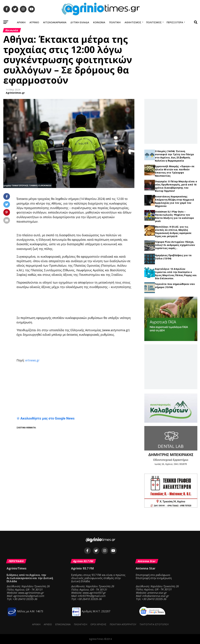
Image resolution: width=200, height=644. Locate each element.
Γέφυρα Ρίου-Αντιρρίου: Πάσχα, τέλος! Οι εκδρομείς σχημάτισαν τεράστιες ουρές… (175, 245)
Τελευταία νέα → (171, 148)
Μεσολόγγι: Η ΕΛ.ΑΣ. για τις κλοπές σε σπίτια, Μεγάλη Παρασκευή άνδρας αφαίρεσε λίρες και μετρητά (173, 231)
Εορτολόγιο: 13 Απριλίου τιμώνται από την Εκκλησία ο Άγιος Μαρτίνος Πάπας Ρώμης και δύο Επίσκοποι (176, 274)
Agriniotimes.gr (15, 93)
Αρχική (21, 22)
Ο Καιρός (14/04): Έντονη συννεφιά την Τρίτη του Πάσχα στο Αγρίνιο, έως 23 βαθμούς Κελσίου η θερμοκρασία (174, 156)
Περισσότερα (175, 22)
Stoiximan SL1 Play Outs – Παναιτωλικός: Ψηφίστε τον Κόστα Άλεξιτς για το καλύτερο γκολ (174, 216)
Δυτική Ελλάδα (80, 22)
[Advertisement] (98, 303)
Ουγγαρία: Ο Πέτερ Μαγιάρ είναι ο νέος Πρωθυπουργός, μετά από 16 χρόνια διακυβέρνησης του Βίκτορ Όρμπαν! (176, 186)
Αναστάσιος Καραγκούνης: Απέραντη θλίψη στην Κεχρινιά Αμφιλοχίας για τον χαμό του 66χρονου (174, 201)
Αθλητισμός (133, 22)
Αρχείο (48, 624)
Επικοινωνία (63, 624)
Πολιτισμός (154, 22)
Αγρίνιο (34, 22)
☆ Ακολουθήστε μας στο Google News (46, 418)
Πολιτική (115, 22)
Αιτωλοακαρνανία (55, 22)
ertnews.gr (33, 360)
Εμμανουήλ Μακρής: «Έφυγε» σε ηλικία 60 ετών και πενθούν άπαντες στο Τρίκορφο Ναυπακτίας (175, 171)
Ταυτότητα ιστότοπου (154, 624)
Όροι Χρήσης (98, 624)
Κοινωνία (99, 22)
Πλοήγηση (81, 624)
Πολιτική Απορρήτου (123, 624)
